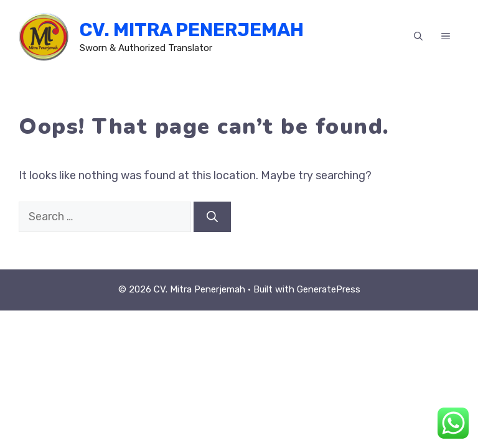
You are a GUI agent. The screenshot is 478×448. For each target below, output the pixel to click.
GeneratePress (329, 289)
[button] (418, 37)
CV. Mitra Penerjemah (192, 30)
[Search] (212, 217)
